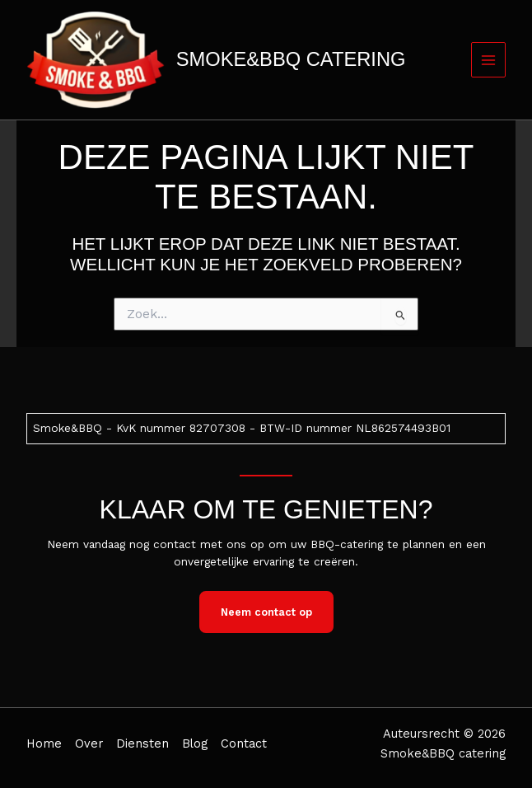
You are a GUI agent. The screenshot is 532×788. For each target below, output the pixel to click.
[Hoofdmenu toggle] (489, 60)
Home (44, 743)
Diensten (142, 743)
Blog (195, 743)
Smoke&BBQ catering (291, 59)
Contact (244, 743)
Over (89, 743)
